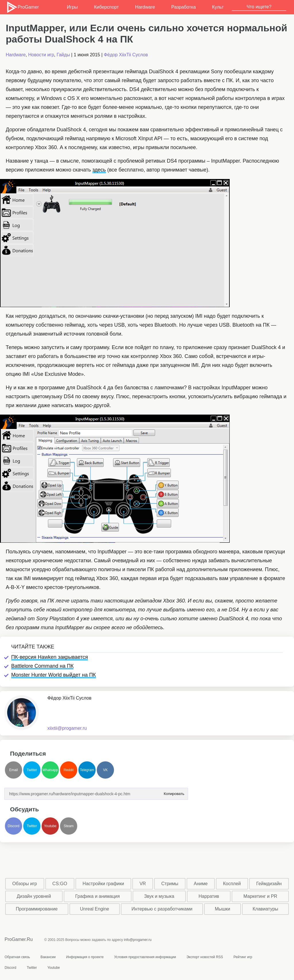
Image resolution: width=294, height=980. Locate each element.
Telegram (87, 770)
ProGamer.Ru (19, 939)
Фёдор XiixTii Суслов (126, 55)
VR (143, 884)
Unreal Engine (95, 909)
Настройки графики (104, 884)
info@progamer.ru (138, 940)
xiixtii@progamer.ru (67, 728)
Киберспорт (106, 7)
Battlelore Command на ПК (42, 666)
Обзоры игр (25, 884)
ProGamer (23, 7)
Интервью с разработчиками (162, 909)
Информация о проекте (85, 957)
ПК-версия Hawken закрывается (50, 657)
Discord (14, 826)
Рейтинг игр (243, 957)
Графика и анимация (97, 896)
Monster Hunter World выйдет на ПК (54, 675)
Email (13, 770)
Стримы (170, 884)
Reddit (69, 770)
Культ (218, 7)
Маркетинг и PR (260, 896)
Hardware (145, 7)
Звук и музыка (159, 896)
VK (105, 770)
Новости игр (41, 55)
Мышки (223, 909)
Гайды (63, 55)
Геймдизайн (269, 884)
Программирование (37, 909)
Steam (69, 826)
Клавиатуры (265, 909)
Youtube (50, 826)
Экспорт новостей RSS (205, 957)
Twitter (32, 770)
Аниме (201, 884)
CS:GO (60, 884)
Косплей (232, 884)
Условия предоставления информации (145, 957)
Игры (72, 7)
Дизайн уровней (34, 896)
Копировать (174, 792)
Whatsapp (50, 770)
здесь (99, 170)
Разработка (184, 7)
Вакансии (48, 957)
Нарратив (209, 896)
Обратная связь (17, 957)
